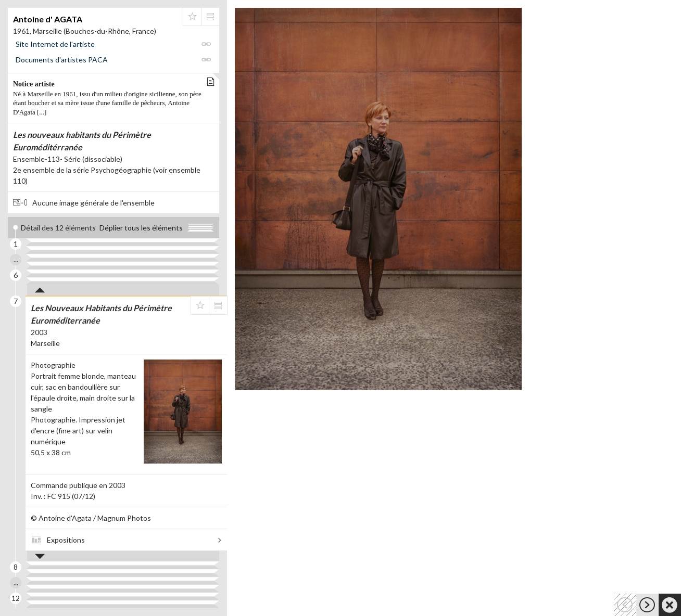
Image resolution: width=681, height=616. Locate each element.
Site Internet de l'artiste (55, 44)
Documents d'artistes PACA (62, 60)
